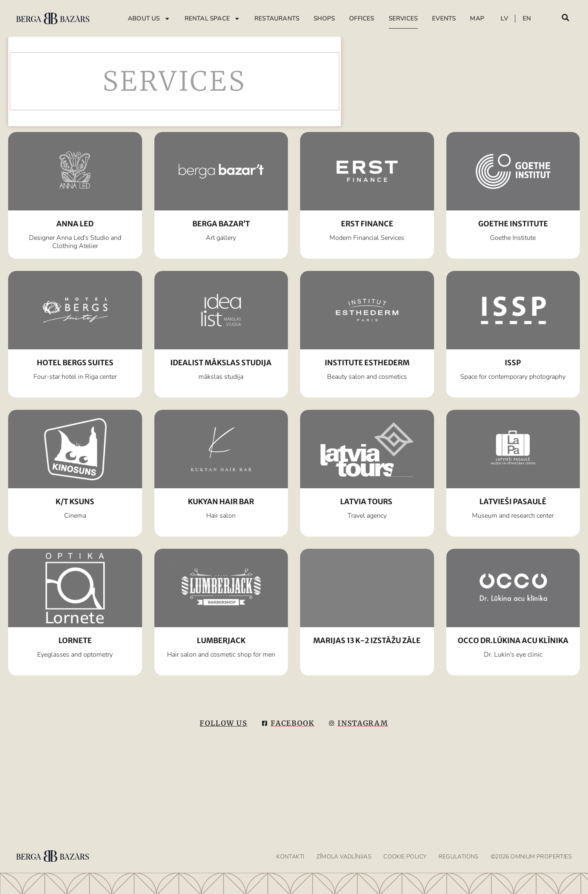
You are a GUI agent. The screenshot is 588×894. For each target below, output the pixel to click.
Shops (324, 18)
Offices (362, 18)
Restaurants (277, 18)
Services (403, 18)
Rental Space (212, 19)
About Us (149, 19)
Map (477, 18)
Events (444, 18)
